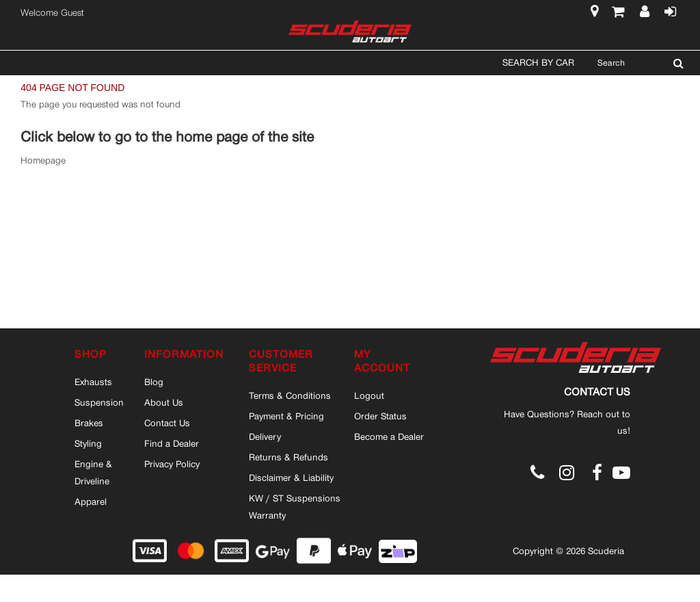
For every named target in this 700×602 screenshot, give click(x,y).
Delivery (265, 436)
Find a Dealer (172, 443)
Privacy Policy (172, 464)
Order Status (380, 416)
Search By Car (538, 62)
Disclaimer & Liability (291, 477)
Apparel (91, 501)
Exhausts (93, 382)
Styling (88, 443)
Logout (369, 395)
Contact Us (167, 423)
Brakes (89, 423)
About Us (164, 402)
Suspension (99, 402)
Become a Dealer (389, 436)
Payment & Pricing (286, 416)
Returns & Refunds (288, 457)
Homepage (43, 160)
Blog (154, 382)
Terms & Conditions (290, 395)
